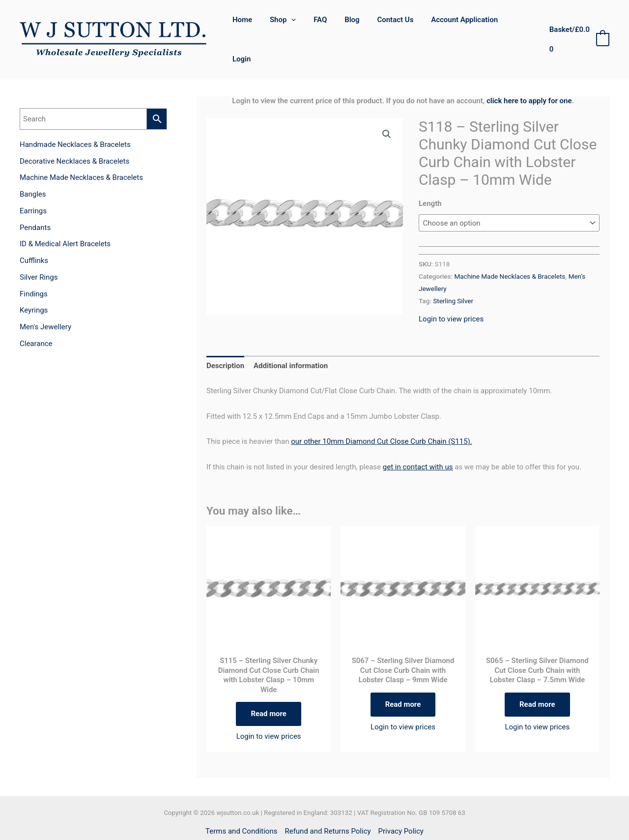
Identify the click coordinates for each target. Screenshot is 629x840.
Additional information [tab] (291, 337)
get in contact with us (418, 438)
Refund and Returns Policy (328, 803)
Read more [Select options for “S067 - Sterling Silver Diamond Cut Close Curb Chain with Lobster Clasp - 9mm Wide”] (403, 676)
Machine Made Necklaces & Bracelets (510, 248)
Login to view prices (451, 290)
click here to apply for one (529, 72)
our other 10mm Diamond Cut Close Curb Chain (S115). (381, 413)
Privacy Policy (401, 803)
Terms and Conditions (241, 803)
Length (430, 175)
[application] (302, 25)
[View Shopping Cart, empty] (578, 25)
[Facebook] (304, 823)
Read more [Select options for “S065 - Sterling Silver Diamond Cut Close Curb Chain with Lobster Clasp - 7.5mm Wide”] (537, 676)
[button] (387, 106)
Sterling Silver (453, 272)
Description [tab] (225, 337)
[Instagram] (325, 823)
